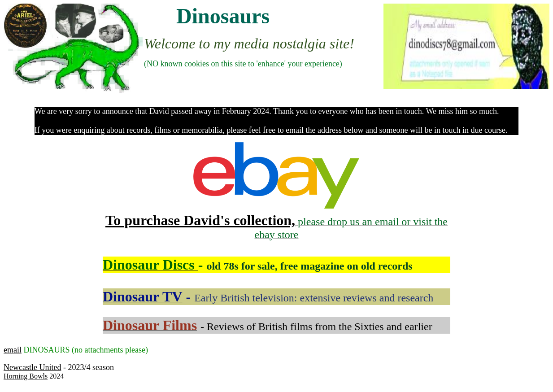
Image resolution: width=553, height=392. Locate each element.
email (13, 350)
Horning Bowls (26, 376)
